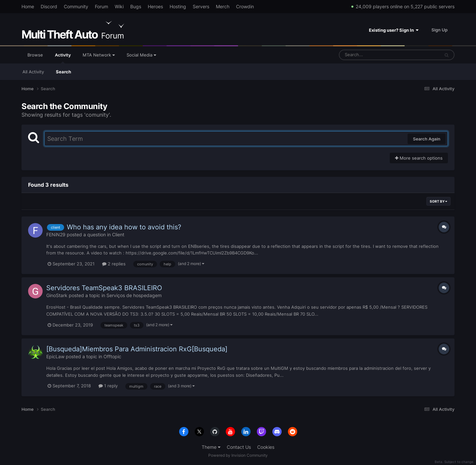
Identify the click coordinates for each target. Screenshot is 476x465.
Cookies (266, 447)
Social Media (141, 55)
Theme (211, 447)
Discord (49, 6)
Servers (201, 6)
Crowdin (245, 6)
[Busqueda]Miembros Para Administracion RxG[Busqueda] (137, 349)
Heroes (155, 6)
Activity (63, 58)
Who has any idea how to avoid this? (124, 227)
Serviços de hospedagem (134, 295)
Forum (101, 6)
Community (76, 6)
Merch (223, 6)
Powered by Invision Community (238, 455)
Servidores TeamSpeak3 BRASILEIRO (104, 288)
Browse (35, 55)
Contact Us (239, 447)
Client (118, 234)
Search (63, 72)
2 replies (114, 264)
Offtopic (112, 356)
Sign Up (439, 30)
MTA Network (99, 55)
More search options (419, 158)
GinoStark (57, 295)
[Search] (372, 55)
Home (28, 6)
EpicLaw (55, 356)
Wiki (119, 6)
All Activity (33, 72)
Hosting (178, 6)
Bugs (136, 6)
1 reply (108, 386)
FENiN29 (56, 234)
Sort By (438, 201)
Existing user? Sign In (394, 30)
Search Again (427, 139)
